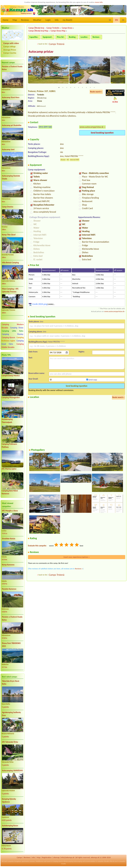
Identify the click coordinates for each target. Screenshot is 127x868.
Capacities (34, 37)
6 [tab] (79, 88)
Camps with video (11, 43)
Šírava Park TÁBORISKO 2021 (11, 645)
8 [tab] (86, 88)
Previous (30, 71)
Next (123, 71)
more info (99, 2)
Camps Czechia (10, 53)
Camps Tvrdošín (53, 28)
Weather (37, 20)
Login (48, 20)
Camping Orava (17, 328)
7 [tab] (82, 88)
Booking (72, 37)
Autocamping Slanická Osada (11, 177)
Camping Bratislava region (13, 339)
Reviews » (79, 569)
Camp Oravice (8, 207)
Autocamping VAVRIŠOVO (12, 771)
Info (57, 20)
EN (116, 20)
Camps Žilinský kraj (36, 28)
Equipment (47, 37)
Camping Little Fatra (13, 331)
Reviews (25, 20)
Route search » (96, 92)
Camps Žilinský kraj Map (38, 31)
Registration (47, 857)
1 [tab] (59, 88)
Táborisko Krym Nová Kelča (11, 683)
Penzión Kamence (9, 589)
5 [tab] (75, 88)
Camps (19, 857)
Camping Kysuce (8, 337)
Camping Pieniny (13, 334)
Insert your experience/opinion (77, 557)
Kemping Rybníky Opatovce (9, 800)
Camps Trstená (57, 44)
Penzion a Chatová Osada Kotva (12, 68)
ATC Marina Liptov (9, 469)
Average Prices (10, 50)
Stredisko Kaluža (9, 539)
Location (84, 37)
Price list (60, 37)
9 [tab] (90, 88)
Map (15, 20)
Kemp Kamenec (8, 565)
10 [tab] (94, 88)
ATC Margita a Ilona (10, 511)
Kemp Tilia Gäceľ (9, 235)
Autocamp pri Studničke (12, 125)
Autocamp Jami (8, 149)
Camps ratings (9, 47)
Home (5, 20)
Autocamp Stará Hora (11, 97)
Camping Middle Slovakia (13, 346)
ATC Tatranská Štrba (10, 742)
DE (123, 20)
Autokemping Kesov (10, 826)
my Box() (67, 20)
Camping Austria (58, 861)
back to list (43, 44)
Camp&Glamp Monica (11, 376)
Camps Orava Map (58, 31)
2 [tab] (63, 88)
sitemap (56, 857)
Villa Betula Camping (10, 263)
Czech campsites (9, 861)
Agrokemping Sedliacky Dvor (11, 714)
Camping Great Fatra (13, 342)
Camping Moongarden (11, 397)
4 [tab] (71, 88)
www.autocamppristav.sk (92, 127)
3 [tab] (67, 88)
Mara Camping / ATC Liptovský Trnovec (10, 290)
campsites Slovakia (103, 861)
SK (110, 20)
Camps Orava (67, 28)
